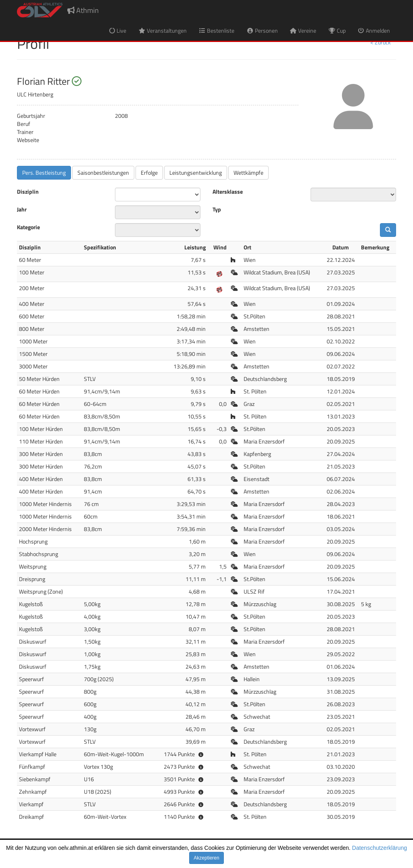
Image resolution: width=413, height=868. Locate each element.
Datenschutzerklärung (380, 848)
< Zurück (381, 42)
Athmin (83, 10)
